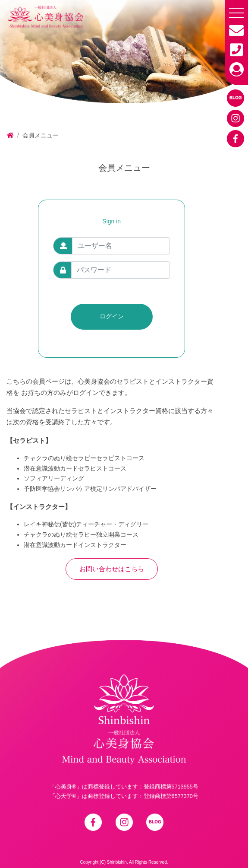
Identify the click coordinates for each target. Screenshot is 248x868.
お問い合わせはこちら (112, 569)
